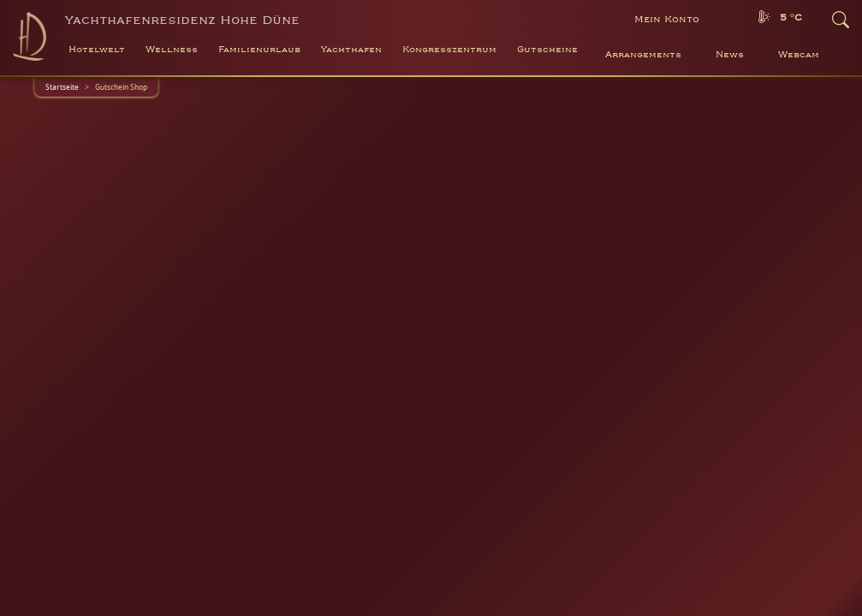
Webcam (799, 55)
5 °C (791, 18)
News (730, 55)
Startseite (62, 87)
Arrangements (643, 55)
